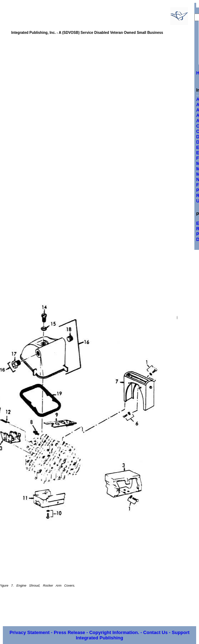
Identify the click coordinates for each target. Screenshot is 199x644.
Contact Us (155, 632)
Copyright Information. (114, 632)
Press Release (69, 632)
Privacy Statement (30, 632)
